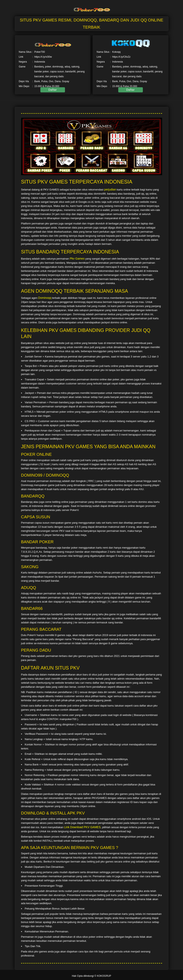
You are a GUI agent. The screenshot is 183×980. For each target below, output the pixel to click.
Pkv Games (77, 259)
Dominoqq (45, 298)
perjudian (110, 189)
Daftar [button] (53, 90)
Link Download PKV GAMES (82, 827)
